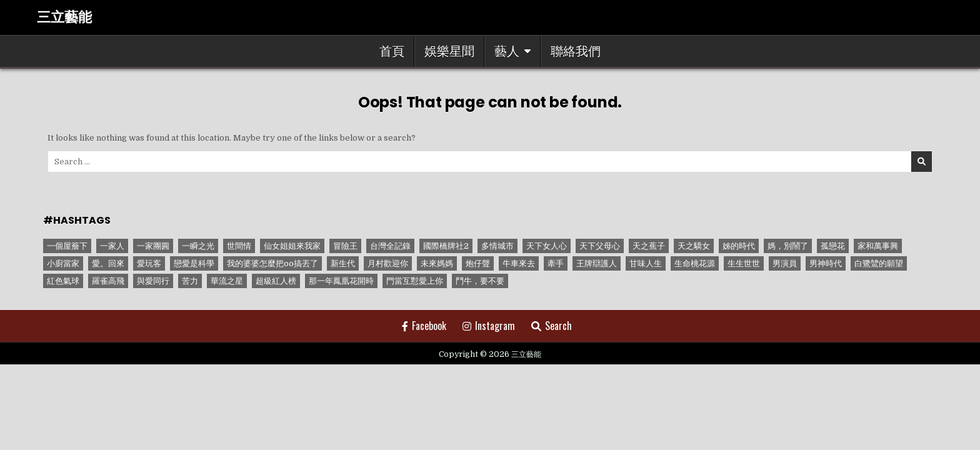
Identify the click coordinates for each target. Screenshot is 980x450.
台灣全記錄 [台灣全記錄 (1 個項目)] (390, 246)
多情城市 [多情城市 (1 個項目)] (497, 246)
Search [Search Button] (552, 326)
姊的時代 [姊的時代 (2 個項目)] (739, 246)
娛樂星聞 (449, 51)
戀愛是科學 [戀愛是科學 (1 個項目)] (194, 263)
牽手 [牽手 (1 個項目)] (556, 263)
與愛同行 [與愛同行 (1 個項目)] (153, 281)
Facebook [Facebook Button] (424, 326)
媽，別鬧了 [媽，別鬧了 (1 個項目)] (788, 246)
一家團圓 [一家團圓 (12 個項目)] (153, 246)
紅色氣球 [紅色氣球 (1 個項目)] (63, 281)
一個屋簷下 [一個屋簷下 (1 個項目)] (67, 246)
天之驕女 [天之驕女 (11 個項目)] (694, 246)
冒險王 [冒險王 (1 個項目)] (345, 246)
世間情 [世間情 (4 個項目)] (239, 246)
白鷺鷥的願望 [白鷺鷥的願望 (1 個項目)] (879, 263)
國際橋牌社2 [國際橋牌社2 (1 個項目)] (446, 246)
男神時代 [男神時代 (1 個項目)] (826, 263)
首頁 (392, 51)
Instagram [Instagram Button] (489, 326)
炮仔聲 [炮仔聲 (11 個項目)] (478, 263)
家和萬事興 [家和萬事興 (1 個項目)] (878, 246)
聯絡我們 (576, 51)
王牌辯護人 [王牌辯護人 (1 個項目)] (597, 263)
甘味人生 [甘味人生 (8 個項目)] (646, 263)
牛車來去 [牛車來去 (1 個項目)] (519, 263)
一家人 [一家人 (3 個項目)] (112, 246)
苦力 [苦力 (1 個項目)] (190, 281)
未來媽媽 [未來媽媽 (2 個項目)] (437, 263)
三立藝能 (64, 17)
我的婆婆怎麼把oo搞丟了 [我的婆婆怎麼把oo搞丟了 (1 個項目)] (272, 263)
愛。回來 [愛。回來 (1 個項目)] (108, 263)
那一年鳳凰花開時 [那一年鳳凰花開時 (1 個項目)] (341, 281)
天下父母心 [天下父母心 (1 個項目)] (600, 246)
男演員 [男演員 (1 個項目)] (785, 263)
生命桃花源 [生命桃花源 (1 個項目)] (695, 263)
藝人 (507, 51)
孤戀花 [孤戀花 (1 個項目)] (833, 246)
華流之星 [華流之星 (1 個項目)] (227, 281)
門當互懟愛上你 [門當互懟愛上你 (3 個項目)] (415, 281)
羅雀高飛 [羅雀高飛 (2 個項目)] (108, 281)
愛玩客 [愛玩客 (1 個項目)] (149, 263)
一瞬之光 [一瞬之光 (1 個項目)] (198, 246)
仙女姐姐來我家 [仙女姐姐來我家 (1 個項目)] (292, 246)
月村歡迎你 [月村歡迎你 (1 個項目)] (388, 263)
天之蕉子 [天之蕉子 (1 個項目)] (649, 246)
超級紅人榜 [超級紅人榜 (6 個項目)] (276, 281)
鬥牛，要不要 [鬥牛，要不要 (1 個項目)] (480, 281)
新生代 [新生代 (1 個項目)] (343, 263)
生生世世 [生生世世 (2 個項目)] (744, 263)
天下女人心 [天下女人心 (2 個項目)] (547, 246)
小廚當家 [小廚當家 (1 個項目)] (63, 263)
